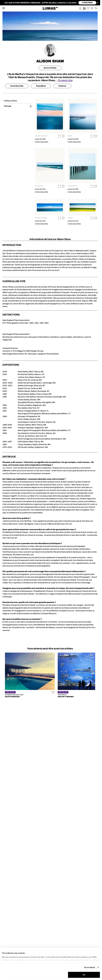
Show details (90, 967)
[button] (63, 136)
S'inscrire (87, 3)
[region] (50, 676)
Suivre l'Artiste (50, 68)
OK (84, 975)
